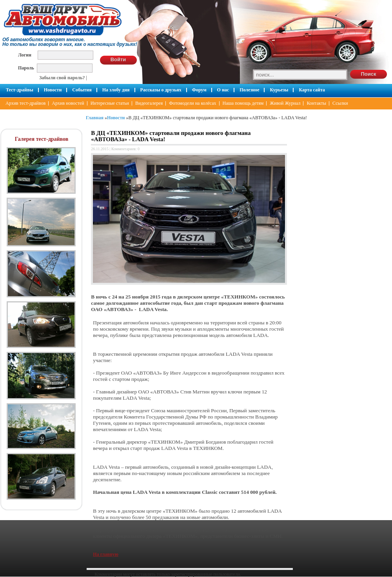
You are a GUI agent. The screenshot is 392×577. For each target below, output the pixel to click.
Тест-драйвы (20, 90)
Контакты (316, 103)
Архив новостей (68, 103)
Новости (53, 90)
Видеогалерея (149, 103)
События (82, 90)
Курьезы (279, 90)
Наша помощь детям (243, 103)
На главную (105, 554)
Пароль (26, 68)
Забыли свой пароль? (62, 78)
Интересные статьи (110, 103)
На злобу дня (116, 90)
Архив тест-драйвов (25, 103)
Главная (95, 118)
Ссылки (340, 103)
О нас (223, 90)
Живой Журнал (285, 103)
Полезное (249, 90)
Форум (199, 90)
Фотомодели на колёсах (192, 103)
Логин (25, 55)
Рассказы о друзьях (161, 90)
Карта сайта (312, 90)
